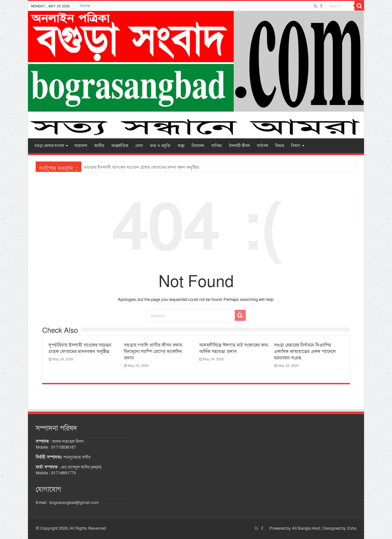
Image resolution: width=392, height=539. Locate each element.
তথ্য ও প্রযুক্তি (160, 146)
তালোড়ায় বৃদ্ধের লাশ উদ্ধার (107, 167)
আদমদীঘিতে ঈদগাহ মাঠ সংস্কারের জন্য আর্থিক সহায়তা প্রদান (234, 348)
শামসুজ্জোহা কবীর (77, 457)
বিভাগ (296, 146)
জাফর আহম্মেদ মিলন (68, 441)
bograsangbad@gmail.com (74, 503)
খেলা (139, 146)
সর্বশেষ (263, 146)
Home (85, 6)
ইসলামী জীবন (239, 146)
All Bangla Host (306, 528)
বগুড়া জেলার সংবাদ (49, 146)
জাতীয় (99, 146)
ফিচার (280, 146)
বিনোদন (198, 146)
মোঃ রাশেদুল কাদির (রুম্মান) (81, 467)
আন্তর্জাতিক (120, 146)
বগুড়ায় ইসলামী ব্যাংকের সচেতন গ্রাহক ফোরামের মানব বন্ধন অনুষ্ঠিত (142, 167)
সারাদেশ (81, 146)
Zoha (352, 528)
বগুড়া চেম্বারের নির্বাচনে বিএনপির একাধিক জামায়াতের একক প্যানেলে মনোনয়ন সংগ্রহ (305, 351)
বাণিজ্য (217, 146)
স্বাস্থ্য (181, 146)
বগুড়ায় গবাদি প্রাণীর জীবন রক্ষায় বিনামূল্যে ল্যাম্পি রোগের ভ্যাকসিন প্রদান (153, 351)
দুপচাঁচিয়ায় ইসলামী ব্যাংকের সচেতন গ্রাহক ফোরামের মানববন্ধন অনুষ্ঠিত (80, 348)
